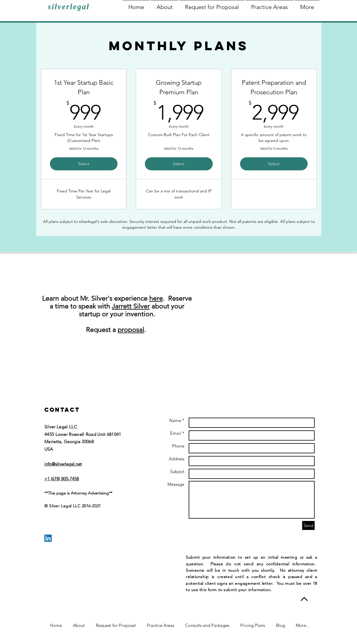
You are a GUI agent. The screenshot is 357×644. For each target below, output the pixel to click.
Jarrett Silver (131, 306)
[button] (164, 4)
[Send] (308, 525)
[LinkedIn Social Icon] (48, 538)
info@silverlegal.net (63, 464)
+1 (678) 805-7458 (62, 479)
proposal (131, 330)
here (156, 298)
